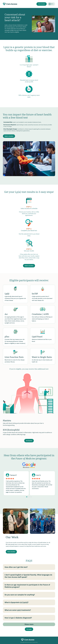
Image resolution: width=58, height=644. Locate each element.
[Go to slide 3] (29, 497)
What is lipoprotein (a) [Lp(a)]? (17, 602)
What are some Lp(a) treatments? (18, 610)
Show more (29, 624)
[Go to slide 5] (32, 497)
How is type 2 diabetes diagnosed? (18, 618)
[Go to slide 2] (28, 497)
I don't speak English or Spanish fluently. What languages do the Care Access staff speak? (28, 576)
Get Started (29, 441)
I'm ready (29, 629)
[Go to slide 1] (27, 497)
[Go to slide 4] (30, 497)
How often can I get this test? (16, 567)
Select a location (9, 136)
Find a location (42, 4)
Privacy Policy (35, 642)
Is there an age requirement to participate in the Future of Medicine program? (27, 586)
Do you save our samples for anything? (20, 595)
